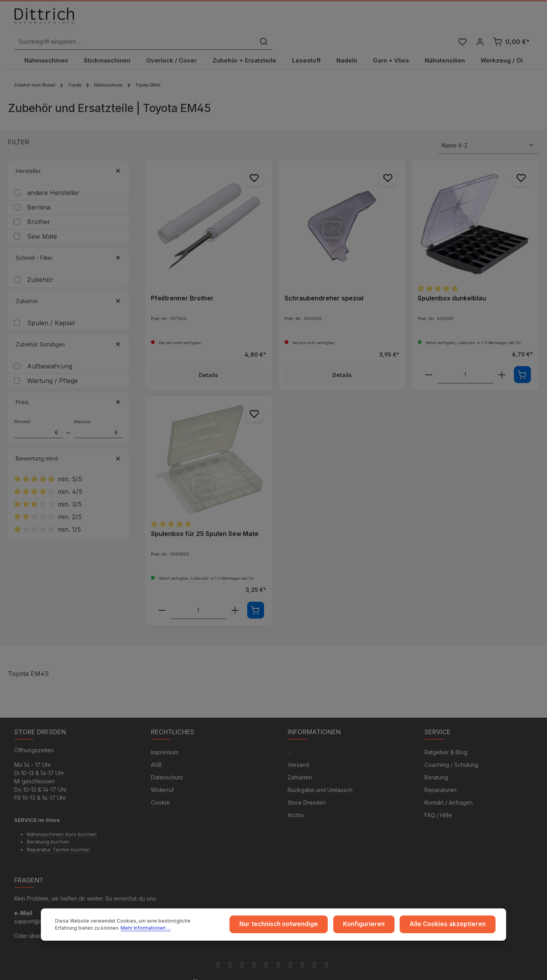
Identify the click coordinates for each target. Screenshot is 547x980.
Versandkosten (397, 971)
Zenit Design (260, 971)
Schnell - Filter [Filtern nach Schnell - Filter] (68, 246)
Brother (39, 210)
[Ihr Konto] (480, 21)
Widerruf (162, 778)
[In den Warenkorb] (522, 362)
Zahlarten (300, 766)
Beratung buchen (48, 830)
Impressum (165, 741)
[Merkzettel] (461, 21)
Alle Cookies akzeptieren (452, 926)
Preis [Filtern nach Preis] (68, 390)
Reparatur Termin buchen (58, 838)
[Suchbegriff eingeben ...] (265, 21)
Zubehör (40, 267)
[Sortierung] (488, 133)
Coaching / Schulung (451, 753)
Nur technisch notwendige (296, 926)
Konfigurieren (375, 926)
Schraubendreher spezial (324, 286)
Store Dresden (307, 791)
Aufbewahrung (50, 354)
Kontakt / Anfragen (449, 791)
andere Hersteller (53, 181)
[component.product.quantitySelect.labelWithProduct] (465, 363)
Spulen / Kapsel (51, 311)
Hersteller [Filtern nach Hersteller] (68, 159)
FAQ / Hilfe (438, 804)
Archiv (296, 804)
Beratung (436, 766)
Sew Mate (42, 224)
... (289, 741)
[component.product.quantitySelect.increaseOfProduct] (502, 363)
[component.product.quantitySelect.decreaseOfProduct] (429, 363)
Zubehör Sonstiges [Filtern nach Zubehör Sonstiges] (68, 332)
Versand (298, 753)
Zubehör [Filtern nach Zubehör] (68, 289)
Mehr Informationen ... (106, 929)
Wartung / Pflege (52, 368)
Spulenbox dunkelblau (452, 286)
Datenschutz (167, 766)
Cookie (160, 791)
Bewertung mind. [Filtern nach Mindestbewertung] (68, 446)
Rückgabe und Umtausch (320, 778)
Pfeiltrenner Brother (182, 286)
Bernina (39, 195)
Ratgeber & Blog (446, 741)
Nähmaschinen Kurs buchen (62, 823)
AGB (156, 753)
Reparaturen (441, 778)
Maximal (98, 416)
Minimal (39, 416)
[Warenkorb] (511, 21)
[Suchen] (394, 21)
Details (208, 363)
